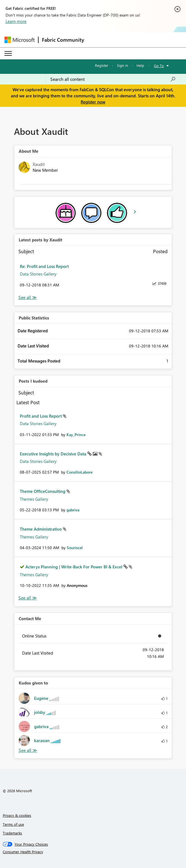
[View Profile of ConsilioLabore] (79, 472)
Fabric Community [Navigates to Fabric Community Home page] (63, 40)
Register (102, 65)
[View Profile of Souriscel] (75, 548)
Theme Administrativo (41, 529)
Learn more (16, 21)
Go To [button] (159, 66)
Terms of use (13, 824)
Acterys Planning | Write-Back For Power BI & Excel (74, 567)
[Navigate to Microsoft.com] (20, 40)
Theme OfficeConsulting (43, 491)
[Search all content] (113, 79)
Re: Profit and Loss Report (44, 266)
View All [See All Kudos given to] (28, 750)
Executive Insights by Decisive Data (54, 454)
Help (140, 65)
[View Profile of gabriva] (73, 510)
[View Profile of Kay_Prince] (76, 435)
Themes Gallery (34, 499)
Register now (93, 102)
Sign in (122, 65)
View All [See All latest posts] (28, 297)
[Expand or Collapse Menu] (8, 53)
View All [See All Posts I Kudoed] (28, 598)
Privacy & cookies (17, 815)
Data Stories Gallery (38, 274)
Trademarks (12, 833)
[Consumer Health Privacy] (93, 852)
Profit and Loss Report (41, 416)
